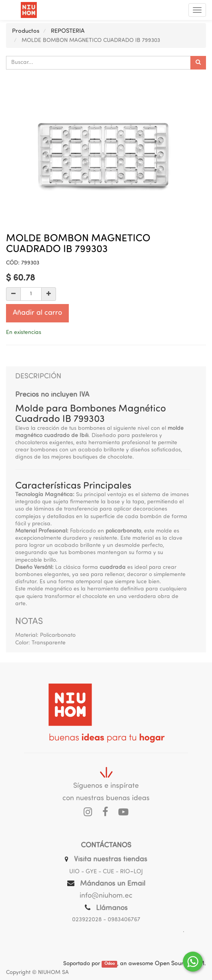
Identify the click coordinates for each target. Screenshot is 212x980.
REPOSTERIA (68, 31)
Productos (26, 31)
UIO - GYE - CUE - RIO (100, 872)
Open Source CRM (180, 964)
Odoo (110, 964)
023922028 (87, 920)
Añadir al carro (37, 313)
